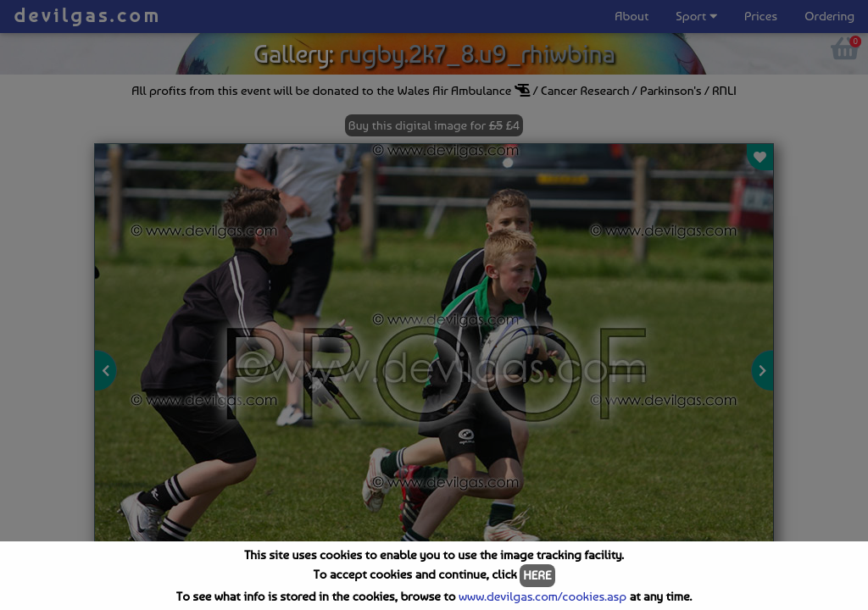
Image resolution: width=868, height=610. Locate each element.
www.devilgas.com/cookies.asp (542, 596)
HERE (537, 575)
